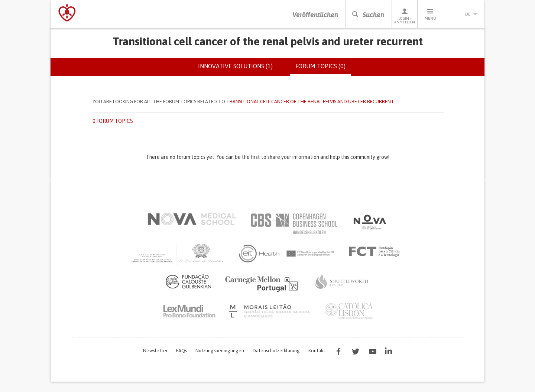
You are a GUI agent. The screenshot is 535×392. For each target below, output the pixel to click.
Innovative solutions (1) (235, 66)
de (464, 14)
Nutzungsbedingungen (220, 351)
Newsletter (155, 351)
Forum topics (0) (323, 69)
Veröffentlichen (315, 15)
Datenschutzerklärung (276, 351)
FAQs (181, 351)
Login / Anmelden (405, 16)
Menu (430, 14)
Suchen (368, 15)
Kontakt (317, 351)
